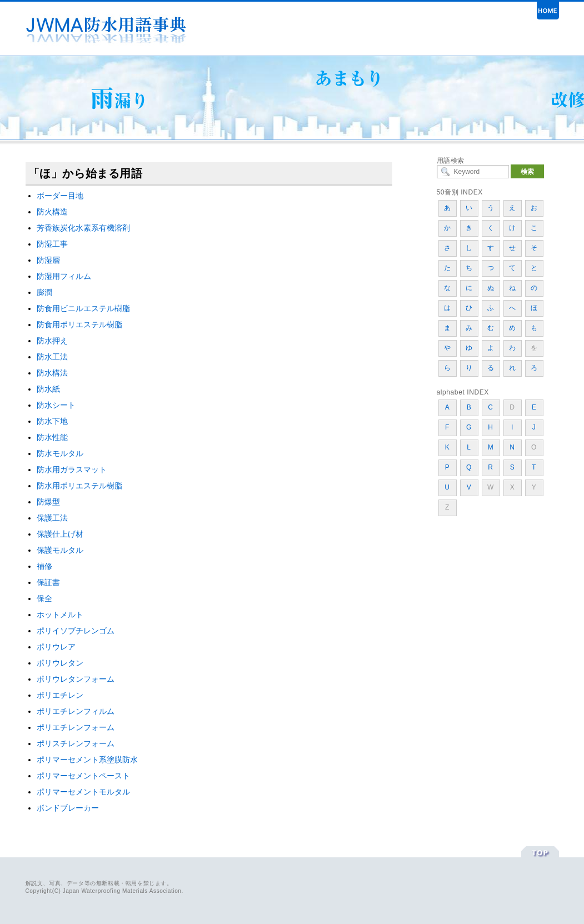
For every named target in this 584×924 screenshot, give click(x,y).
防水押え (52, 341)
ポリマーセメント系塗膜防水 (87, 760)
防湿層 (48, 260)
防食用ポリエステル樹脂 (79, 324)
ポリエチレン (60, 695)
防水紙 (48, 389)
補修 (44, 566)
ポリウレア (56, 647)
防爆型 (48, 502)
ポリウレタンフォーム (76, 679)
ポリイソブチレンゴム (76, 631)
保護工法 (52, 518)
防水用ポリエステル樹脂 (79, 486)
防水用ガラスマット (72, 470)
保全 (44, 598)
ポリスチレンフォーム (76, 743)
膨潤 (44, 292)
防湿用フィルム (64, 276)
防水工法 (52, 357)
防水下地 (52, 421)
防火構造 (52, 212)
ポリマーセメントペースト (83, 776)
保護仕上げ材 (60, 534)
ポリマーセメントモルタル (83, 792)
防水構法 (52, 373)
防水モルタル (60, 453)
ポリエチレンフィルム (76, 711)
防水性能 (52, 437)
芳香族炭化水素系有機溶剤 (83, 228)
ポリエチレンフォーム (76, 727)
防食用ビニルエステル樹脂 (83, 308)
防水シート (56, 405)
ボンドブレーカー (68, 808)
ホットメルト (60, 615)
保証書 (48, 582)
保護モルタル (60, 550)
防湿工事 (52, 244)
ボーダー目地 (60, 196)
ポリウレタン (60, 663)
